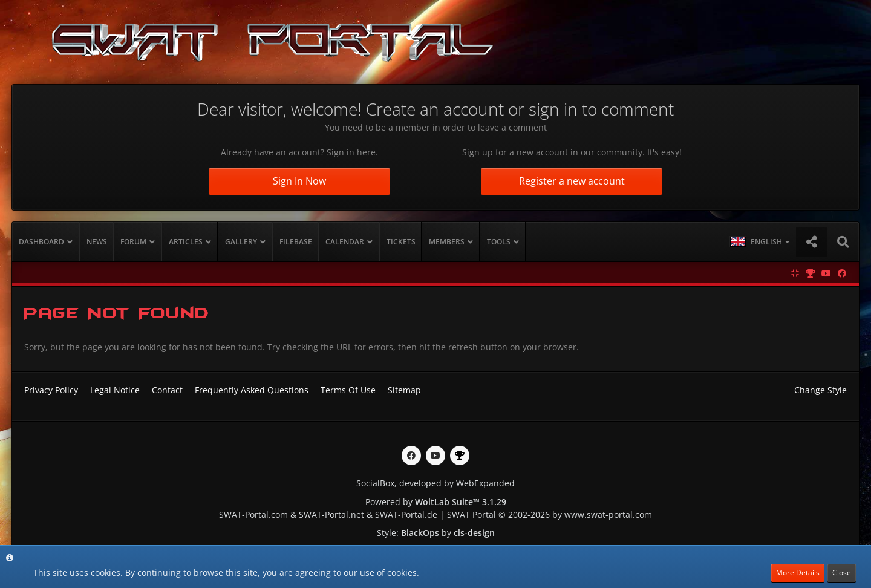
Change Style (820, 390)
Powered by (436, 502)
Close (842, 573)
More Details (798, 573)
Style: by (436, 533)
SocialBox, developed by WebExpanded (435, 483)
